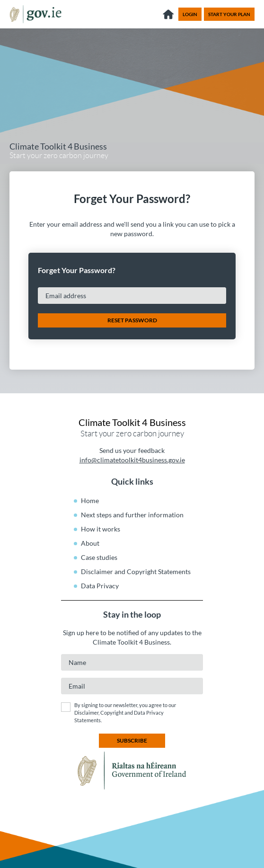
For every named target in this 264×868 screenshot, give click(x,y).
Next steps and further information (132, 515)
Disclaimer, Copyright (99, 713)
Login (190, 14)
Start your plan (229, 14)
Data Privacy (100, 586)
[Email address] (132, 296)
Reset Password (132, 320)
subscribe (132, 740)
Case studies (99, 557)
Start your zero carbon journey (59, 151)
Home (90, 500)
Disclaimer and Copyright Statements (136, 571)
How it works (101, 529)
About (90, 543)
